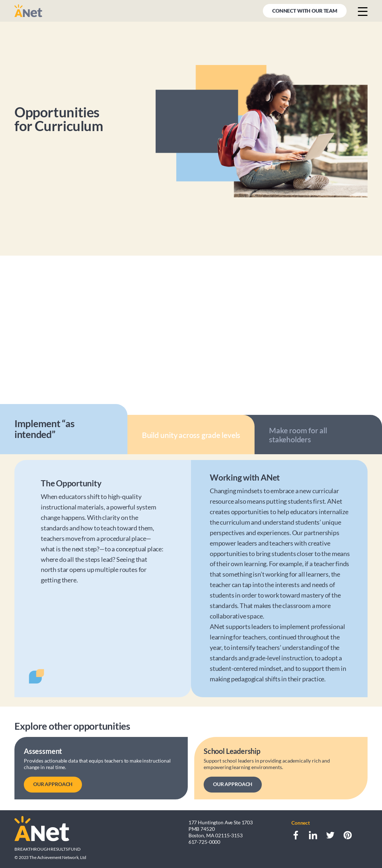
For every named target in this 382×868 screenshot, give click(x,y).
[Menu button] (363, 11)
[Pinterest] (348, 835)
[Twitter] (330, 835)
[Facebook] (296, 835)
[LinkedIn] (313, 835)
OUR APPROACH (53, 784)
